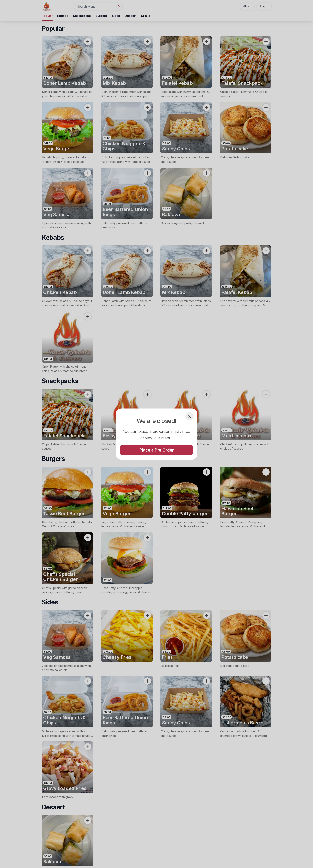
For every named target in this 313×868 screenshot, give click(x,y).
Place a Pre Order (156, 450)
